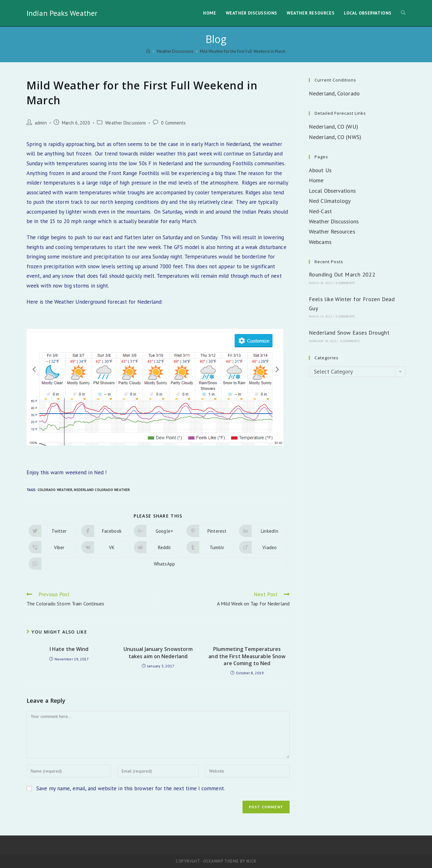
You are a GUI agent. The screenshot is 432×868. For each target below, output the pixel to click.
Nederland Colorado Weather (102, 490)
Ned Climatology (330, 201)
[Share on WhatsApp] (158, 564)
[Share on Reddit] (158, 547)
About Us (320, 170)
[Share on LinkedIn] (263, 531)
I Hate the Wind (69, 649)
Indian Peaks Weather (62, 13)
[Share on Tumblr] (211, 547)
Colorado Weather (55, 490)
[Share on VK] (106, 547)
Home (316, 180)
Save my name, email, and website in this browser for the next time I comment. (131, 788)
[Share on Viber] (53, 547)
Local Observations (332, 191)
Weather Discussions (126, 123)
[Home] (148, 51)
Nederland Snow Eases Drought (349, 333)
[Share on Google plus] (158, 531)
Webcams (320, 242)
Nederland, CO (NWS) (335, 137)
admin (41, 123)
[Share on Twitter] (53, 531)
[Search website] (403, 13)
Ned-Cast (320, 211)
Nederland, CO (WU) (333, 127)
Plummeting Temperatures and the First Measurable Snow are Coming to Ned (247, 656)
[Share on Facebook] (106, 531)
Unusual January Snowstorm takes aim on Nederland (158, 653)
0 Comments (173, 123)
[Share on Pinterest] (211, 531)
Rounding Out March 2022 (342, 274)
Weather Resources (332, 231)
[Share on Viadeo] (263, 547)
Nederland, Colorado (334, 93)
